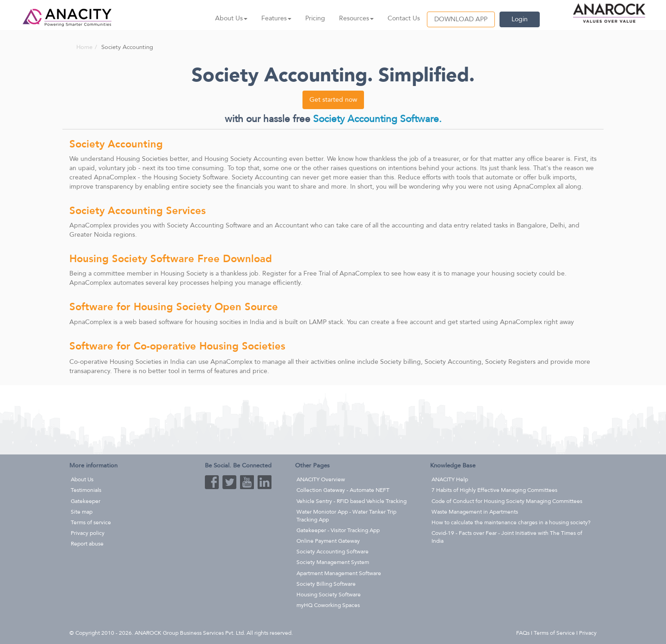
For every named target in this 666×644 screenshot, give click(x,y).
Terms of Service (554, 633)
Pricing (315, 18)
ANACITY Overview (321, 479)
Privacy (588, 633)
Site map (82, 512)
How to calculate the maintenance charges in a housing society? (511, 522)
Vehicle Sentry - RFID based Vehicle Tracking (351, 501)
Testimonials (86, 490)
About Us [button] (231, 18)
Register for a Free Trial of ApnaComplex (322, 273)
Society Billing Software (326, 584)
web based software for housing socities (183, 322)
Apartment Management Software (339, 573)
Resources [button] (356, 18)
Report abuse (87, 544)
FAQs (523, 633)
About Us (82, 479)
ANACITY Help (450, 479)
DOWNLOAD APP (461, 19)
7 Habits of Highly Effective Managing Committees (494, 490)
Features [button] (276, 18)
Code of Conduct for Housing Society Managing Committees (507, 501)
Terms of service (91, 522)
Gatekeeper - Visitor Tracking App (338, 530)
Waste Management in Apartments (475, 512)
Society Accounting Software (209, 225)
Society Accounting (260, 177)
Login (520, 19)
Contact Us (404, 18)
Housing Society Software (191, 177)
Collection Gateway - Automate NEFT (343, 490)
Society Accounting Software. (377, 119)
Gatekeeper (86, 501)
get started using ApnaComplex (495, 322)
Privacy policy (88, 533)
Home (84, 47)
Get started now (333, 100)
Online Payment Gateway (328, 541)
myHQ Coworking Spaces (328, 605)
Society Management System (333, 562)
